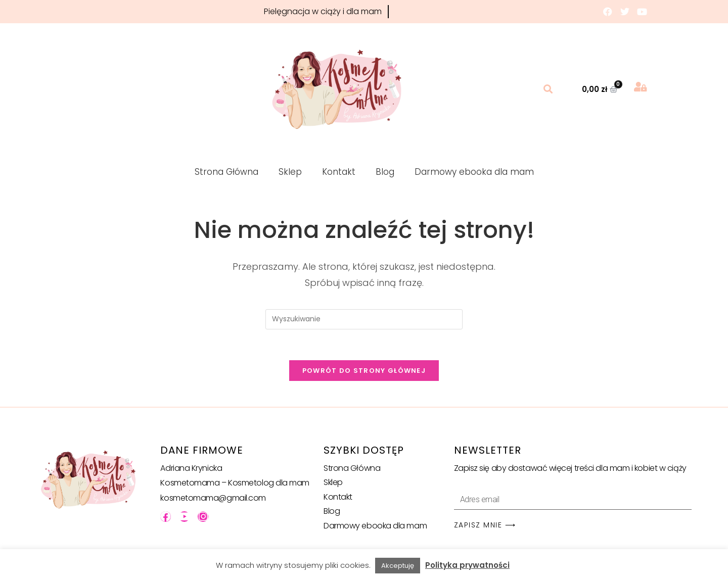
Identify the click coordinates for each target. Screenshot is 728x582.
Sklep (290, 172)
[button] (548, 89)
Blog (385, 172)
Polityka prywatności (467, 565)
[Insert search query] (364, 319)
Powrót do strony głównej (364, 371)
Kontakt (339, 172)
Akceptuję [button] (398, 566)
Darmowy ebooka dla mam (474, 172)
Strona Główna (226, 172)
